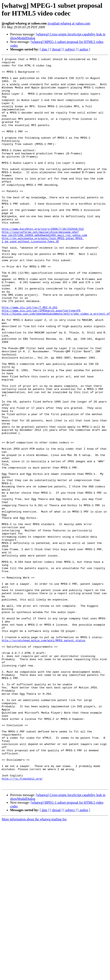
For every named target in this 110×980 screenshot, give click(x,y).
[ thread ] (56, 49)
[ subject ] (70, 49)
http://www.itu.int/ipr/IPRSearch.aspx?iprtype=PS (41, 361)
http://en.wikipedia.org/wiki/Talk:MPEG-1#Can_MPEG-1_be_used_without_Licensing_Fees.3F (43, 276)
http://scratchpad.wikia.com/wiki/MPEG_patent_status (44, 753)
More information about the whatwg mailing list (34, 961)
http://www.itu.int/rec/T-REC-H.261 (30, 358)
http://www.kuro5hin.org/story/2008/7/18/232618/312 (43, 263)
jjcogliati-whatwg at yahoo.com (69, 23)
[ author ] (84, 49)
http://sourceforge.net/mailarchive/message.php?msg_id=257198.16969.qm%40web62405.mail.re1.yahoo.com (44, 269)
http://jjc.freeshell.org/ (22, 919)
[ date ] (44, 49)
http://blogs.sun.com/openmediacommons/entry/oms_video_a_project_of (56, 365)
